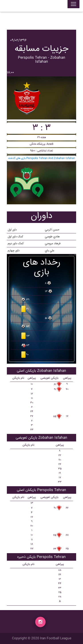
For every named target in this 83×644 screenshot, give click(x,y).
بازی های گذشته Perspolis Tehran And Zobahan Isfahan (42, 158)
